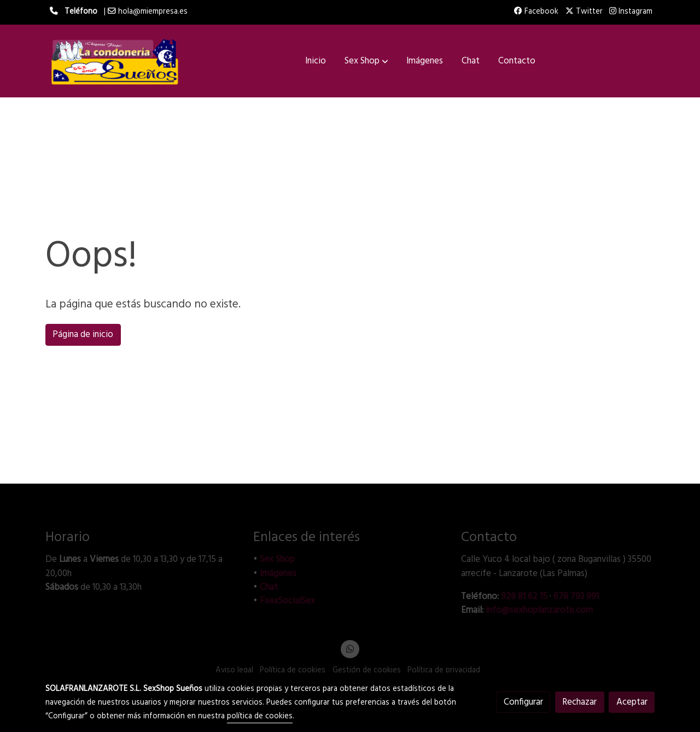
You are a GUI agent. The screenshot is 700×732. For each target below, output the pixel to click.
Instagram (631, 12)
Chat (269, 587)
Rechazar (579, 702)
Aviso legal (234, 670)
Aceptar (632, 702)
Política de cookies (293, 670)
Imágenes (278, 574)
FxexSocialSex (287, 601)
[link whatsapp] (350, 648)
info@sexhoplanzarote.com (539, 610)
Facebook (536, 12)
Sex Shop (277, 559)
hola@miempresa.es (153, 12)
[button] (366, 61)
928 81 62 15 (524, 597)
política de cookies (260, 716)
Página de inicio (83, 335)
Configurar (523, 702)
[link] (115, 61)
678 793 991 (576, 597)
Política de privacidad (444, 670)
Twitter (584, 12)
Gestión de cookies (367, 670)
